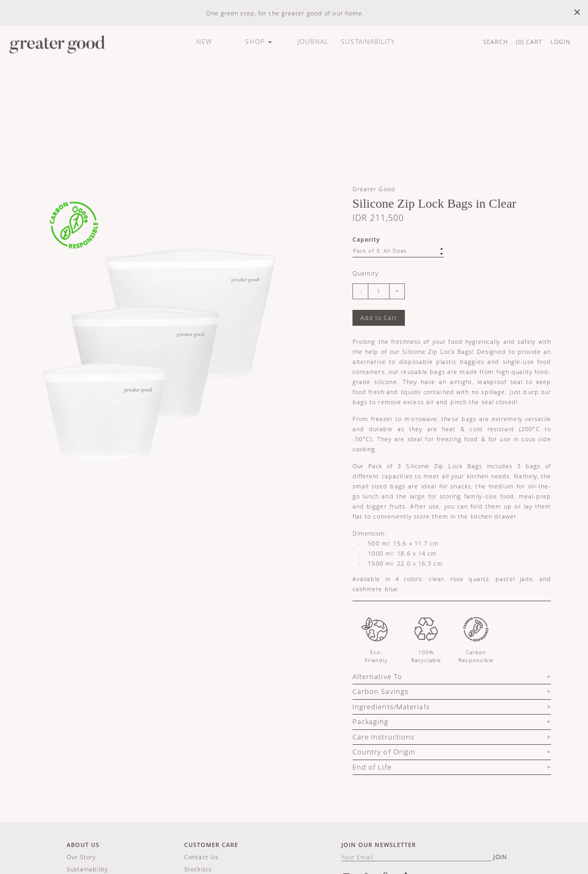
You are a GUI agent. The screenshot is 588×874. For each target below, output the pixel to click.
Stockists (198, 869)
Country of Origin (384, 752)
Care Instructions (384, 737)
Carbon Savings (381, 691)
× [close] (577, 12)
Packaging (371, 721)
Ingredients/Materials (391, 707)
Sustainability (87, 869)
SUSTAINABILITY (368, 42)
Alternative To (377, 676)
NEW (204, 42)
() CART (530, 42)
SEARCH (496, 42)
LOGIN (561, 42)
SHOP (259, 42)
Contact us (201, 857)
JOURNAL (313, 42)
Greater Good (374, 189)
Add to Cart (379, 318)
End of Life (372, 767)
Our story (82, 857)
